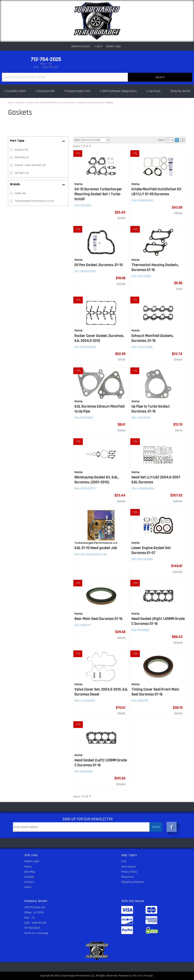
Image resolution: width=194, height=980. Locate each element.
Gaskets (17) (21, 150)
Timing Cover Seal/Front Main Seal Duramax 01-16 (155, 692)
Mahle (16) (20, 193)
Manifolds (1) (22, 157)
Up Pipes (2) (22, 173)
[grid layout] (177, 140)
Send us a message (36, 933)
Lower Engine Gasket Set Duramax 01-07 (151, 550)
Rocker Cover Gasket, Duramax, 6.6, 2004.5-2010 (99, 338)
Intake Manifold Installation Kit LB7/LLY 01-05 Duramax (156, 192)
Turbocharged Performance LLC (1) (34, 201)
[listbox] (95, 140)
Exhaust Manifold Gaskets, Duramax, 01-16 (153, 338)
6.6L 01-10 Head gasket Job (96, 548)
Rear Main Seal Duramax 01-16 (98, 619)
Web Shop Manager (143, 976)
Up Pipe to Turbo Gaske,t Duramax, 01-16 (151, 409)
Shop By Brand (180, 91)
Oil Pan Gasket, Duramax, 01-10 (99, 265)
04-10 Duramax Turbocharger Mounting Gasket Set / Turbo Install (98, 194)
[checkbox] (11, 193)
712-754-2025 (32, 928)
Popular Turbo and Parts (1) (30, 165)
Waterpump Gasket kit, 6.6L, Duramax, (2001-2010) (97, 480)
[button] (97, 77)
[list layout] (183, 140)
